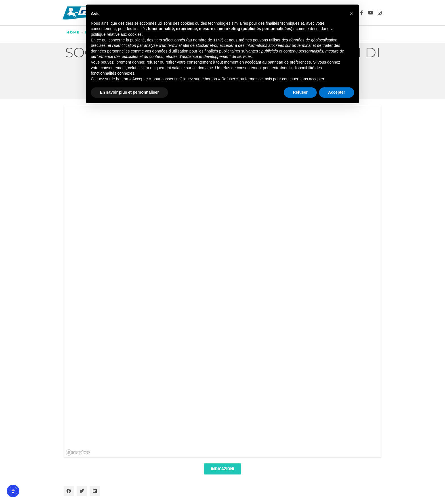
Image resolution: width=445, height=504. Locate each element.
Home (73, 32)
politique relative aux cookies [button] (116, 34)
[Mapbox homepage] (78, 452)
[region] (223, 282)
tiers (158, 40)
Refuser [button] (300, 92)
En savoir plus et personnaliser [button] (129, 92)
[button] (69, 491)
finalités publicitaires (222, 51)
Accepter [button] (337, 92)
